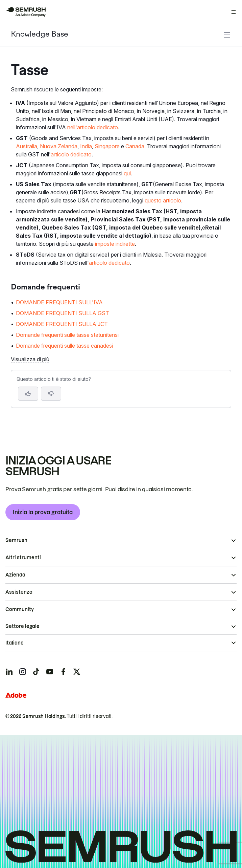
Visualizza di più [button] (30, 359)
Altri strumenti (23, 558)
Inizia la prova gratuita (43, 512)
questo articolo (163, 200)
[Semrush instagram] (23, 672)
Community (20, 609)
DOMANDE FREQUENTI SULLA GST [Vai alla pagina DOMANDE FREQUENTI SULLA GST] (63, 313)
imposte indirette (115, 244)
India (86, 146)
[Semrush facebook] (63, 672)
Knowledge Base (40, 35)
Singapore (107, 146)
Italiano (15, 643)
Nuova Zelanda (59, 146)
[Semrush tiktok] (36, 672)
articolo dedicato (71, 154)
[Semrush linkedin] (9, 672)
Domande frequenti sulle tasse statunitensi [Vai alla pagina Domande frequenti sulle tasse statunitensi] (67, 335)
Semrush (16, 540)
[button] (51, 394)
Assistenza (19, 592)
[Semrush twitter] (77, 672)
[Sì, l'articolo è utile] (28, 394)
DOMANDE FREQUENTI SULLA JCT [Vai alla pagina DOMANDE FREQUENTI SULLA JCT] (62, 324)
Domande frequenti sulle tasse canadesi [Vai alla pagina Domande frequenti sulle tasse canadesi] (64, 346)
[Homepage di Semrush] (26, 12)
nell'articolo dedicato (93, 127)
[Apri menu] (234, 12)
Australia (27, 146)
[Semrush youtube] (50, 672)
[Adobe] (16, 695)
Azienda (15, 575)
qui (127, 173)
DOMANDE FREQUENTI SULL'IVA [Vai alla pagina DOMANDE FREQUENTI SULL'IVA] (59, 302)
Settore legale (22, 626)
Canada (135, 146)
